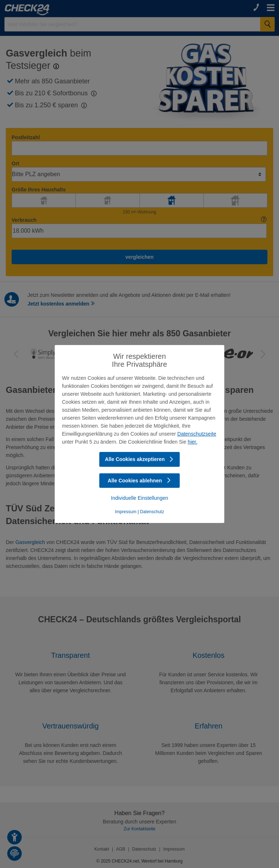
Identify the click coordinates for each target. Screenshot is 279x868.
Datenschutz (152, 512)
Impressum (126, 512)
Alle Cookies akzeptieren (140, 459)
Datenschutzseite (197, 434)
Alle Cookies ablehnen (139, 481)
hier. (192, 442)
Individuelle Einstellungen (139, 498)
